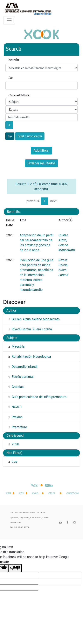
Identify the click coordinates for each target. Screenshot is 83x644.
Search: (14, 60)
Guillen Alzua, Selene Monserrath (36, 319)
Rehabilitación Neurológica (31, 357)
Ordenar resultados (42, 163)
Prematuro (19, 427)
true (14, 461)
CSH (8, 493)
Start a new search (30, 136)
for (11, 77)
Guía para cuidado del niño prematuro (39, 397)
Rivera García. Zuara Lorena (32, 329)
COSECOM (72, 493)
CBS (21, 493)
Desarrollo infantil (24, 367)
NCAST (17, 407)
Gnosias (18, 387)
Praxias (17, 417)
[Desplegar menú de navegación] (9, 20)
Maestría (18, 346)
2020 (15, 444)
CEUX (52, 493)
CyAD (35, 493)
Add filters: (41, 150)
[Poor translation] (15, 568)
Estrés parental (23, 377)
